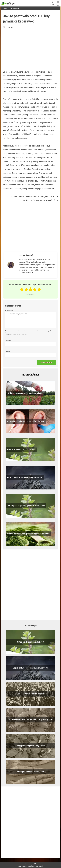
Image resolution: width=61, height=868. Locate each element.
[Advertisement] (30, 49)
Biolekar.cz (6, 8)
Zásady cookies (22, 866)
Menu (58, 3)
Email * (7, 352)
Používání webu (33, 866)
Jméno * (8, 341)
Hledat (52, 3)
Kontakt (41, 866)
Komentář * (9, 311)
